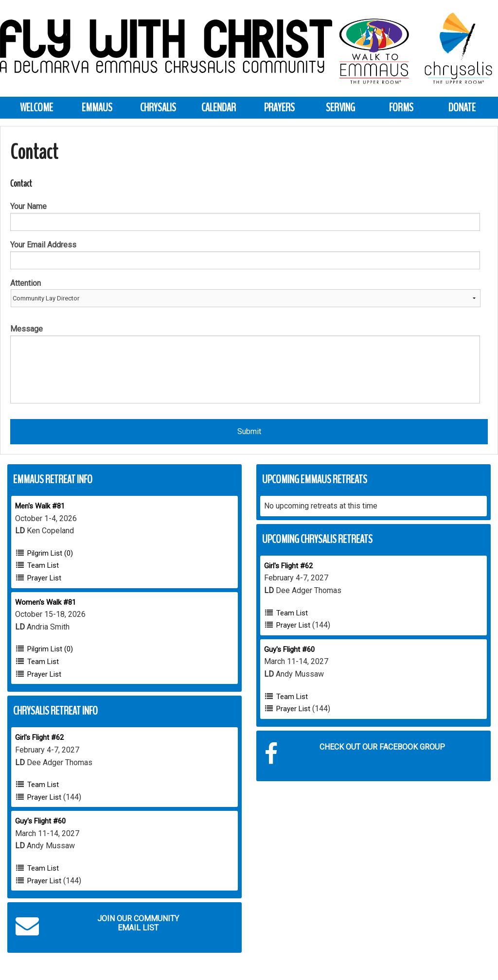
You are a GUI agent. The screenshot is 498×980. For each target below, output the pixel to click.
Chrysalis (158, 107)
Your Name (28, 206)
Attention (26, 283)
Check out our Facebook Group (355, 754)
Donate (462, 107)
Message (27, 329)
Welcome (36, 107)
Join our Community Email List (97, 926)
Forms (401, 107)
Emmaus (97, 107)
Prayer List (44, 578)
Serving (340, 107)
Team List (43, 565)
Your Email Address (43, 245)
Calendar (219, 107)
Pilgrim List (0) (50, 553)
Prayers (279, 107)
